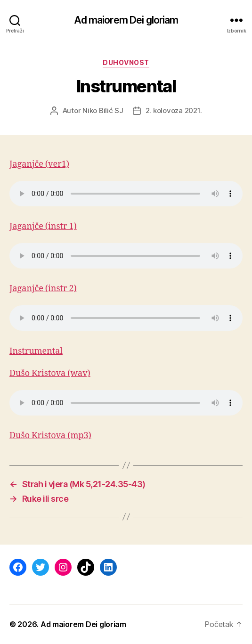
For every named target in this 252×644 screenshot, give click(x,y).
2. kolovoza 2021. (174, 110)
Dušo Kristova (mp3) (50, 436)
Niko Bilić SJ (103, 110)
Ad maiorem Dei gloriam (126, 20)
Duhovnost (126, 62)
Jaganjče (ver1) (39, 164)
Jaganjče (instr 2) (43, 289)
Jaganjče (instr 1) (43, 226)
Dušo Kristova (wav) (50, 373)
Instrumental (36, 351)
